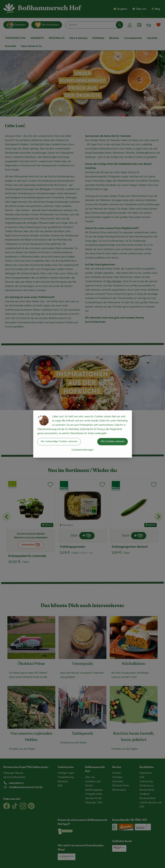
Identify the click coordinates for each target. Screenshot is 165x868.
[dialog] (82, 434)
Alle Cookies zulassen (113, 441)
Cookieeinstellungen (82, 450)
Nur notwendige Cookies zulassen (59, 441)
